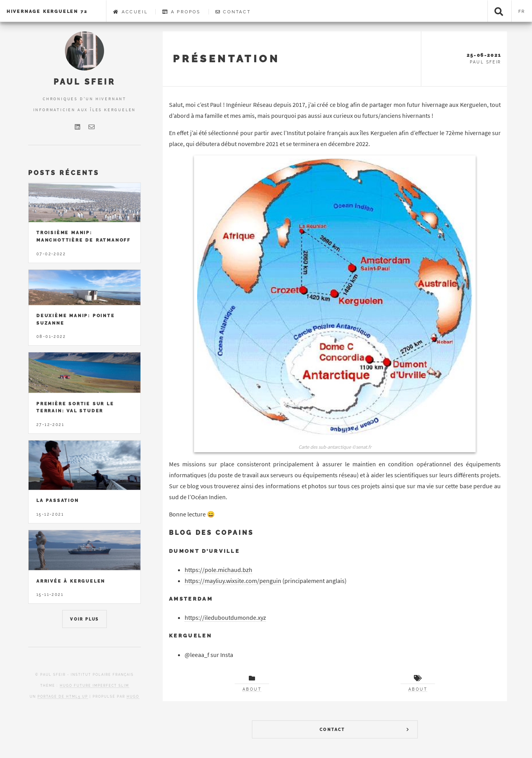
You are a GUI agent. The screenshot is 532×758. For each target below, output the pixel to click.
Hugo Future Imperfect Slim (94, 686)
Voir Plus (84, 619)
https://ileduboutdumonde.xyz (225, 617)
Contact (233, 12)
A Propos (182, 12)
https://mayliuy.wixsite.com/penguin (233, 581)
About (252, 689)
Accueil (130, 12)
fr (522, 11)
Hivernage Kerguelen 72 (47, 11)
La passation (58, 500)
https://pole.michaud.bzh (218, 570)
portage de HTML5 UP (63, 697)
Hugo (133, 697)
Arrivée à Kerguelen (71, 581)
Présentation (226, 59)
